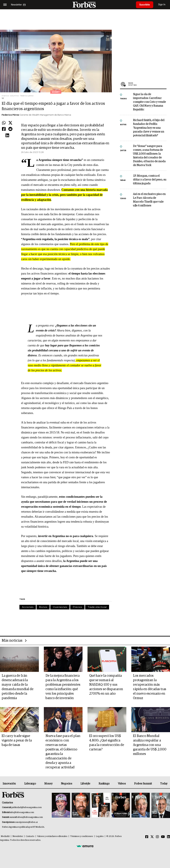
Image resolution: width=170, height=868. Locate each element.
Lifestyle (85, 784)
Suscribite (145, 5)
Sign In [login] (162, 5)
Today (164, 784)
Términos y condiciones (82, 836)
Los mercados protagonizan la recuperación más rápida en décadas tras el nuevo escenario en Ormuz (150, 687)
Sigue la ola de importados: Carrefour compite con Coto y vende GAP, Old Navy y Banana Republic (149, 102)
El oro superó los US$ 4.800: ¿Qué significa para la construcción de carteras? (107, 743)
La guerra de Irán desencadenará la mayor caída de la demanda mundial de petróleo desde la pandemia (18, 687)
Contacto (30, 836)
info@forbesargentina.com (22, 812)
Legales (100, 836)
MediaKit (5, 836)
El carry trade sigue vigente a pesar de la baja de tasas (17, 740)
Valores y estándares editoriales (52, 836)
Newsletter (18, 836)
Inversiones (60, 607)
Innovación (9, 784)
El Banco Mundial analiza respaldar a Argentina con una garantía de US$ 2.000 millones (150, 745)
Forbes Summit (143, 784)
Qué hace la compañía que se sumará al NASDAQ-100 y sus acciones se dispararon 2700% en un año (106, 685)
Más (147, 84)
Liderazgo (30, 784)
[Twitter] (152, 837)
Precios (77, 607)
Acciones (28, 607)
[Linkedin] (169, 837)
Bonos (43, 607)
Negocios (67, 784)
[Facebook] (147, 837)
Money (48, 784)
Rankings (104, 784)
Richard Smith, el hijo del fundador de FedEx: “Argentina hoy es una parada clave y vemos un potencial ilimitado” (149, 128)
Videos (122, 784)
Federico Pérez (10, 115)
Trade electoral (97, 607)
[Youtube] (163, 837)
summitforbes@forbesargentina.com (26, 817)
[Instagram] (157, 837)
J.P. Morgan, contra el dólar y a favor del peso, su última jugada (150, 180)
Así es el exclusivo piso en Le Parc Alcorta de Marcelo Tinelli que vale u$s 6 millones (149, 200)
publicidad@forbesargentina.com (27, 807)
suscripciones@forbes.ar (26, 822)
